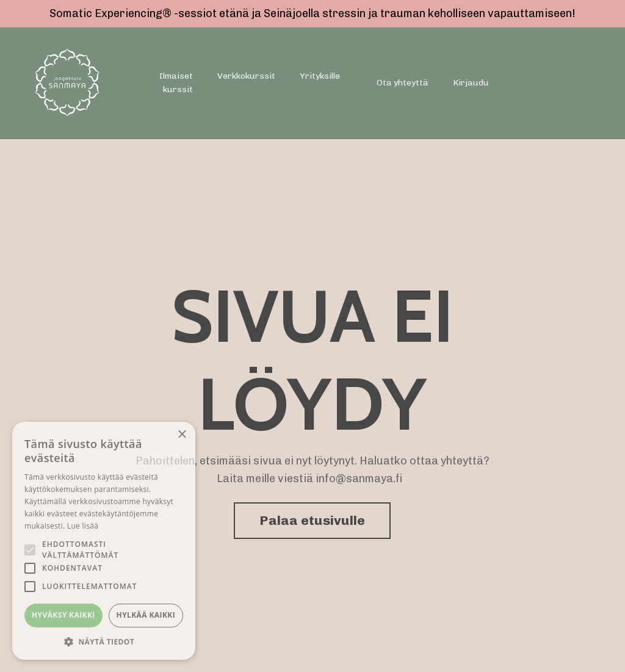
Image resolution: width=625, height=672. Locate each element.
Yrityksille (320, 76)
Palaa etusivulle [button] (312, 520)
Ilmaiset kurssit (176, 83)
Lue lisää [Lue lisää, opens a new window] (83, 526)
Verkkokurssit (246, 76)
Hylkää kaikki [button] (146, 615)
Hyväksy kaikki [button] (63, 615)
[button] (104, 641)
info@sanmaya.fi (359, 479)
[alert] (104, 541)
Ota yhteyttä (403, 83)
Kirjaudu (471, 83)
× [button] (182, 435)
